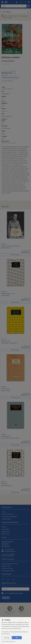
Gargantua (4, 484)
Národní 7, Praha (6, 566)
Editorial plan (5, 529)
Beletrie (15, 16)
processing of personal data (16, 593)
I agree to (13, 593)
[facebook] (3, 579)
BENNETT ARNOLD (6, 391)
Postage (4, 512)
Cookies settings (6, 519)
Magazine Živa (6, 532)
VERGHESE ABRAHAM (8, 61)
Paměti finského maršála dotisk (10, 246)
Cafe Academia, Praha (8, 571)
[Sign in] (17, 2)
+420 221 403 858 (7, 550)
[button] (21, 2)
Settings (7, 638)
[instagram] (8, 579)
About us (4, 527)
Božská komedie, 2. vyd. (8, 293)
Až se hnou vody (6, 341)
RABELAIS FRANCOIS (7, 486)
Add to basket (16, 255)
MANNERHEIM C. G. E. (6, 248)
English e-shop (6, 534)
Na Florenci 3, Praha (7, 568)
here (14, 641)
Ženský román (5, 388)
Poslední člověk (6, 436)
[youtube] (13, 579)
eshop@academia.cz (9, 551)
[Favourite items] (26, 2)
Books (10, 16)
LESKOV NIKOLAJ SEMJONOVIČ (9, 343)
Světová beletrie (23, 16)
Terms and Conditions (8, 514)
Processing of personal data (9, 516)
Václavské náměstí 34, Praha (10, 564)
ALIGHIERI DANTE (5, 295)
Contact (4, 537)
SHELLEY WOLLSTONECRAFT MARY (10, 438)
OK (17, 638)
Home (4, 16)
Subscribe (6, 598)
